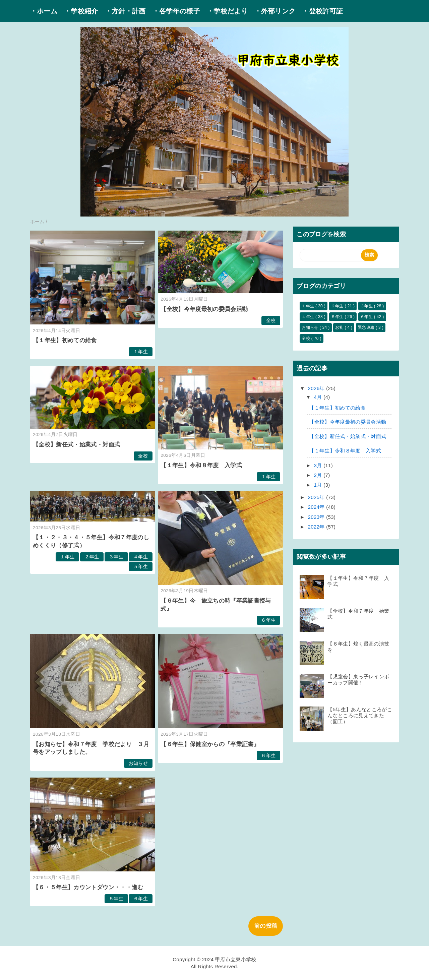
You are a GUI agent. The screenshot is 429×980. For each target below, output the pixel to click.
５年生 (141, 567)
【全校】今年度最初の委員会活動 (204, 309)
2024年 (317, 507)
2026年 (317, 388)
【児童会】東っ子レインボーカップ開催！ (358, 680)
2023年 (317, 517)
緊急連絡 (367, 327)
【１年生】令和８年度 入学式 (201, 465)
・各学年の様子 (176, 11)
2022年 (317, 527)
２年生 (92, 557)
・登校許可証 (322, 11)
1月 (319, 485)
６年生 (268, 620)
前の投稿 (266, 926)
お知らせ (138, 763)
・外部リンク (275, 11)
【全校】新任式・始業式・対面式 (76, 445)
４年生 (141, 557)
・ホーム (44, 11)
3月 (319, 465)
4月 (319, 397)
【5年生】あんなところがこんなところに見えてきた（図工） (360, 715)
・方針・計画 (125, 11)
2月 (319, 475)
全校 (271, 321)
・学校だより (227, 11)
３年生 (116, 557)
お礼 (340, 327)
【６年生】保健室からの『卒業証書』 (210, 744)
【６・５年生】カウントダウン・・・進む (88, 887)
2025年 (317, 497)
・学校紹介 (81, 11)
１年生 (141, 352)
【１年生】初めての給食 (65, 340)
